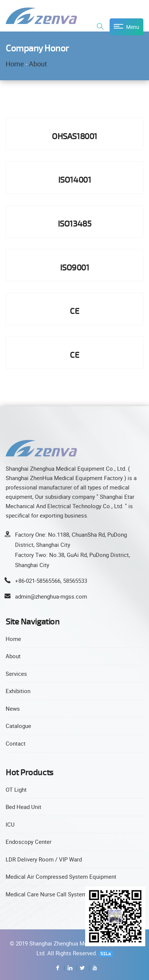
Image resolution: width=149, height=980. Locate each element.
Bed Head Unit (23, 807)
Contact (16, 743)
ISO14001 (74, 179)
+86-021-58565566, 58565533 (51, 581)
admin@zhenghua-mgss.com (51, 596)
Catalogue (18, 726)
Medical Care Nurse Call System (46, 894)
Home (15, 64)
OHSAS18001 (74, 136)
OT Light (16, 789)
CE (74, 311)
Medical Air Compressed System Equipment (61, 876)
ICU (10, 824)
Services (16, 674)
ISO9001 (75, 267)
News (13, 708)
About (38, 64)
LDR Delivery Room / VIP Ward (44, 859)
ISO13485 (74, 223)
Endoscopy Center (29, 842)
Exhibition (18, 691)
